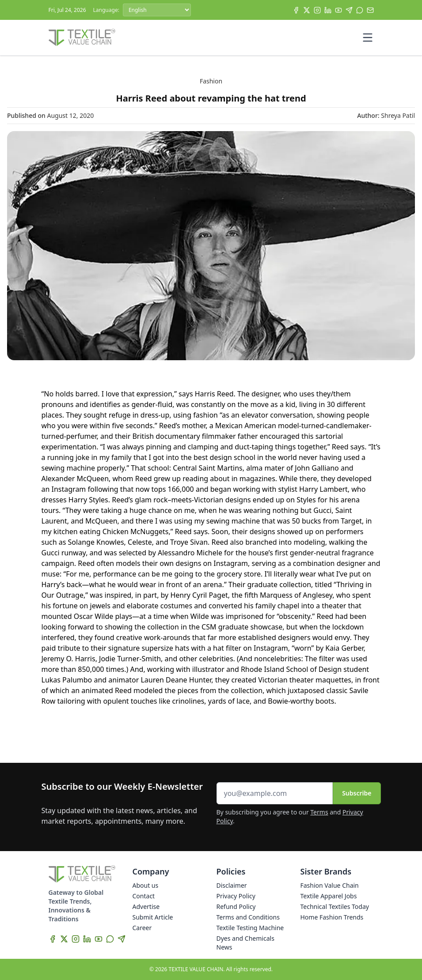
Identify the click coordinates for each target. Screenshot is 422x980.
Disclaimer (232, 885)
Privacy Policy (236, 896)
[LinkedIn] (328, 10)
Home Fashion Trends (332, 917)
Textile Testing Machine (250, 928)
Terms (319, 812)
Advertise (146, 906)
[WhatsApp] (360, 10)
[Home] (82, 38)
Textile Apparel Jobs (329, 896)
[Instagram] (317, 10)
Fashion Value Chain (330, 885)
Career (142, 928)
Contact (144, 896)
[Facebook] (296, 10)
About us (146, 885)
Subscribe (357, 793)
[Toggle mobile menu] (368, 38)
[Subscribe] (370, 10)
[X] (307, 10)
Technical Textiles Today (335, 906)
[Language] (157, 10)
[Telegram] (349, 10)
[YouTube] (338, 10)
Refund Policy (236, 906)
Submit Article (153, 917)
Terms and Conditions (248, 917)
